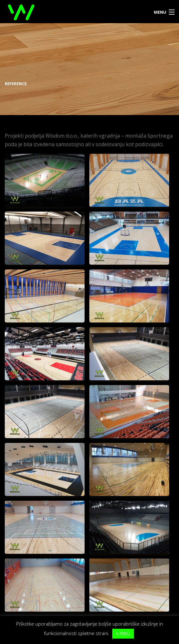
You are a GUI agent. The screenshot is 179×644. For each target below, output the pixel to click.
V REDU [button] (123, 634)
